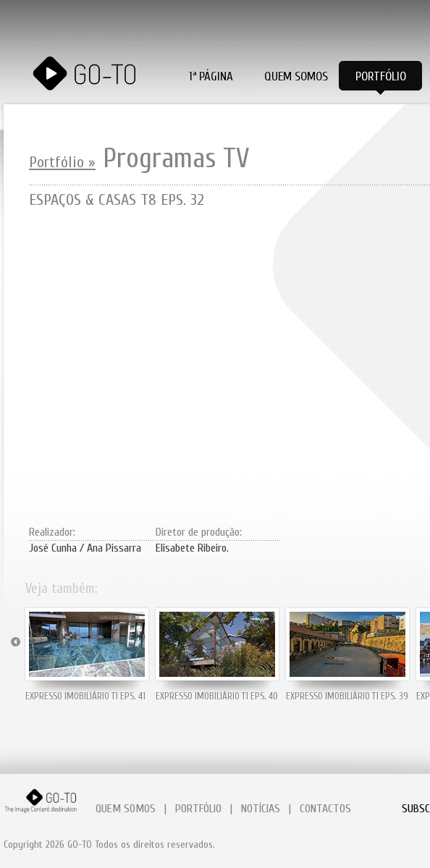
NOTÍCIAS (261, 809)
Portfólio (381, 76)
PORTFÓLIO (198, 809)
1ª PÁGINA (211, 76)
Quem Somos (296, 76)
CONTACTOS (325, 809)
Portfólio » (62, 162)
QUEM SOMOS (126, 809)
